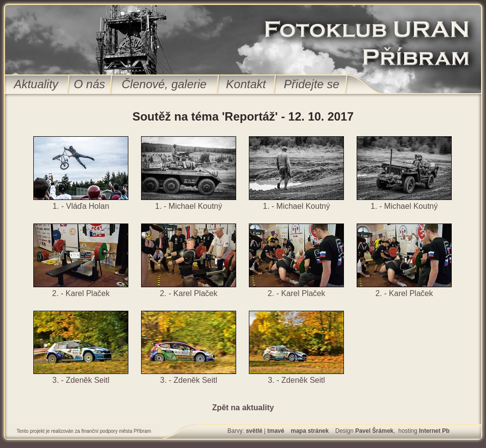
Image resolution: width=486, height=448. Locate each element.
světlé (254, 431)
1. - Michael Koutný (189, 206)
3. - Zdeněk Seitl (81, 380)
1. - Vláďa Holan (81, 206)
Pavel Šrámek (374, 431)
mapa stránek (310, 431)
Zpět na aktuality (243, 408)
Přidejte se (311, 84)
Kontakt (246, 84)
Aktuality (36, 84)
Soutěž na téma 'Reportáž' (205, 116)
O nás (89, 84)
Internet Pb (434, 431)
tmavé (276, 431)
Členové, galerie (164, 84)
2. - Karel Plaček (81, 293)
